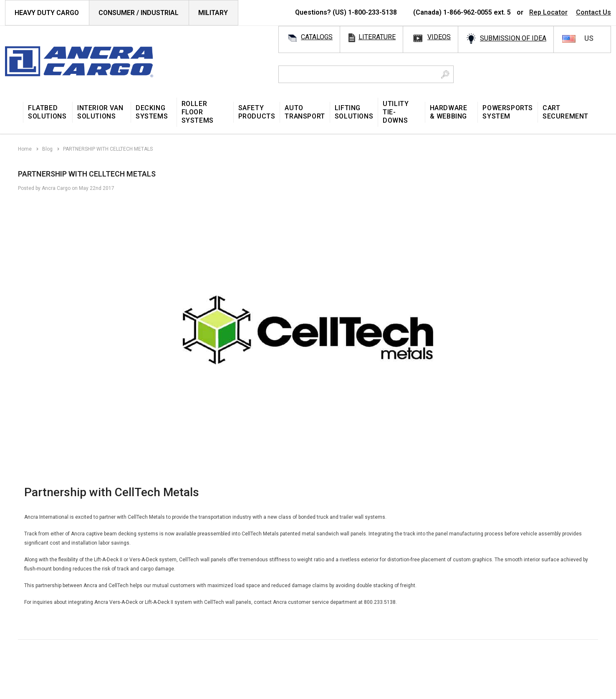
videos (439, 37)
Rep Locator (548, 12)
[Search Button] (445, 74)
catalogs (317, 37)
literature (377, 37)
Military (213, 13)
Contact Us (593, 12)
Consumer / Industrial (139, 13)
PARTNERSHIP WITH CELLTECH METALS (87, 174)
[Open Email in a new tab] (33, 651)
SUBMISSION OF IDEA (513, 38)
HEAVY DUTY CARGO (47, 13)
